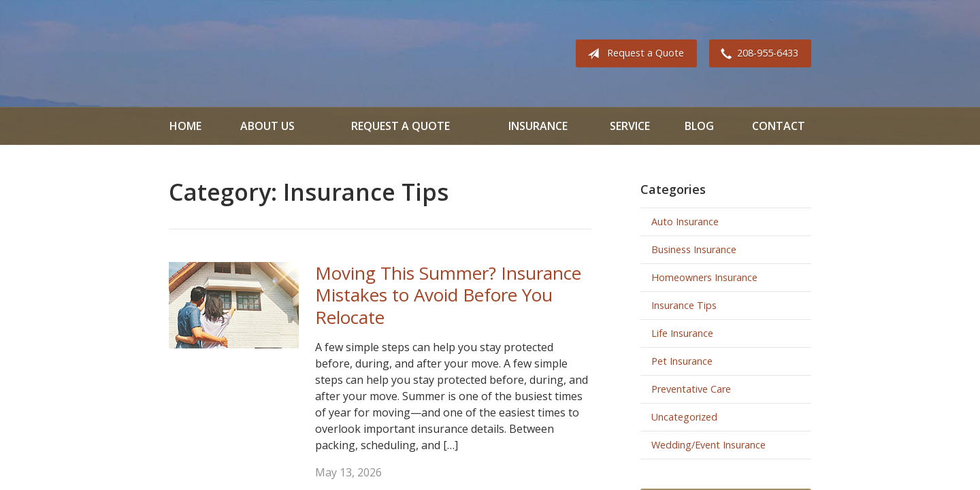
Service (630, 126)
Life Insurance (682, 333)
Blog (699, 126)
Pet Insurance (682, 361)
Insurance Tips (684, 305)
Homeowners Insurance (704, 277)
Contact (779, 126)
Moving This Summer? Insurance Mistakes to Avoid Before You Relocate (448, 295)
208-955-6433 (757, 54)
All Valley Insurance (207, 53)
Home (185, 126)
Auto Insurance (685, 222)
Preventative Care (691, 389)
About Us (267, 126)
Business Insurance (694, 249)
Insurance (538, 126)
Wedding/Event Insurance (708, 445)
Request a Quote (633, 54)
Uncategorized (684, 417)
